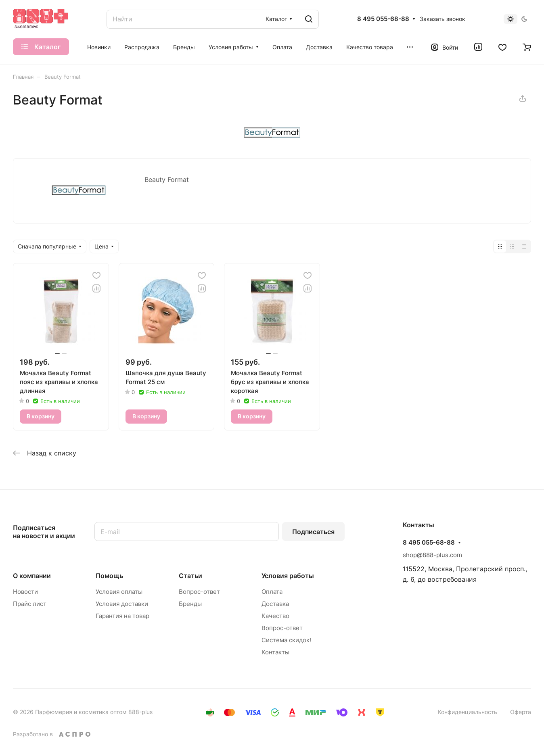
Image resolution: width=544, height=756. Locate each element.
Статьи (190, 576)
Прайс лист (30, 604)
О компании (32, 576)
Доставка (275, 604)
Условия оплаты (119, 592)
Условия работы (288, 576)
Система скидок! (286, 640)
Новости (25, 592)
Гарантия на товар (122, 616)
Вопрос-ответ (199, 592)
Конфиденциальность (468, 712)
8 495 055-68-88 (383, 19)
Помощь (109, 576)
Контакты (275, 652)
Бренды (190, 604)
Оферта (521, 712)
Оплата (272, 592)
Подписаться (313, 532)
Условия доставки (122, 604)
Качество (275, 616)
